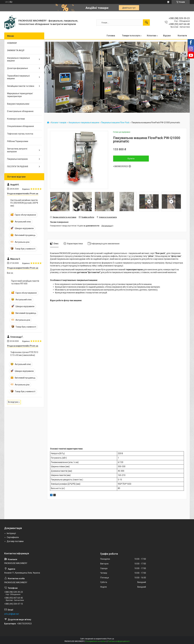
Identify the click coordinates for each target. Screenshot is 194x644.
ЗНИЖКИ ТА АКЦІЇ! (16, 50)
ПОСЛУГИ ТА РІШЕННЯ (18, 167)
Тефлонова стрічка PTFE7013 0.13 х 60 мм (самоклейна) (24, 354)
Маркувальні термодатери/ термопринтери (20, 95)
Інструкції (11, 533)
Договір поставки (15, 541)
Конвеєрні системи (16, 119)
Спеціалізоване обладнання (20, 126)
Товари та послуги (131, 36)
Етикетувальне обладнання (20, 111)
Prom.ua (111, 639)
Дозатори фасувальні (17, 68)
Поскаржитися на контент (96, 641)
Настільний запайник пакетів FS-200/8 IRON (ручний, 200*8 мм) (24, 203)
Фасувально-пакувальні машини (84, 123)
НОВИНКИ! (12, 43)
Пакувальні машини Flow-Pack (115, 123)
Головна (111, 36)
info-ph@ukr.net (12, 614)
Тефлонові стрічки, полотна (20, 134)
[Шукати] (146, 23)
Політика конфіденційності (119, 641)
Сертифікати (13, 537)
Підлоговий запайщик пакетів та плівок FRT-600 (25, 282)
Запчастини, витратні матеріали (17, 150)
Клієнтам (151, 36)
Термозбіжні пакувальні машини (18, 77)
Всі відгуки (13, 402)
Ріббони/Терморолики (18, 141)
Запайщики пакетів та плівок (21, 86)
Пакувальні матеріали (17, 159)
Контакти (182, 36)
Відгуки (167, 36)
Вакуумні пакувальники (18, 104)
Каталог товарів (59, 123)
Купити (131, 159)
